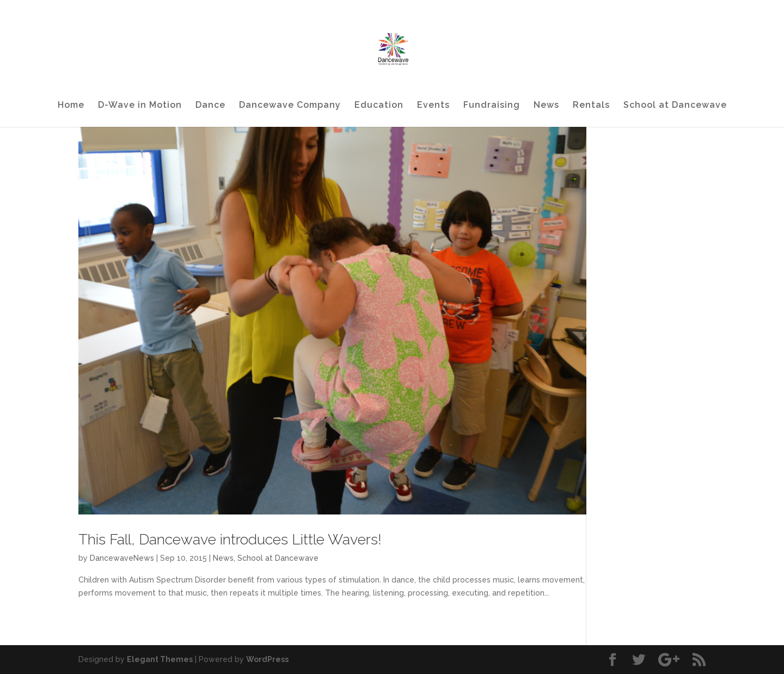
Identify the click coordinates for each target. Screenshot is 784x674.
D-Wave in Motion (140, 106)
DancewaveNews (122, 558)
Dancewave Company (290, 106)
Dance (210, 106)
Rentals (591, 106)
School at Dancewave (675, 106)
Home (71, 106)
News (546, 106)
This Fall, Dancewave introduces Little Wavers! (230, 539)
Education (379, 106)
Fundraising (492, 106)
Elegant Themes (160, 659)
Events (433, 106)
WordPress (267, 659)
